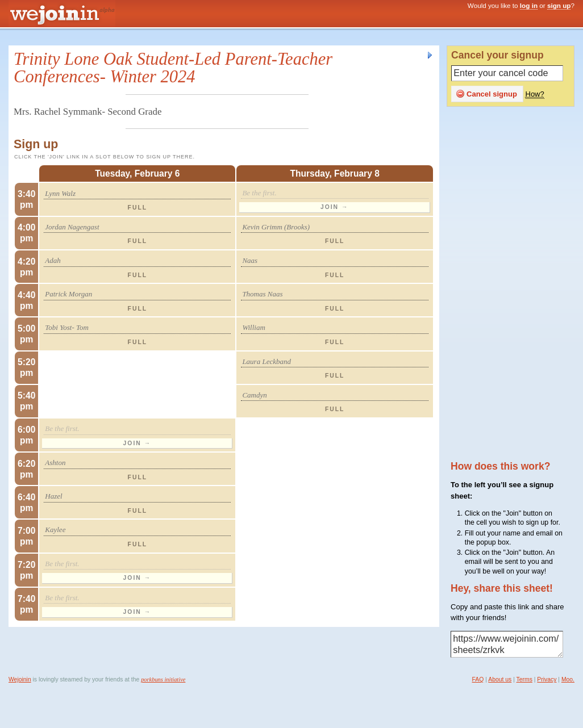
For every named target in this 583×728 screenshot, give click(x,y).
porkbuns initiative (163, 679)
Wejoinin (20, 679)
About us (500, 679)
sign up (559, 5)
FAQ (478, 679)
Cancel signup (486, 94)
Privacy (547, 679)
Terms (524, 679)
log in (529, 5)
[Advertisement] (515, 284)
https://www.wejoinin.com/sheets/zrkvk (507, 645)
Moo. (568, 679)
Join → (335, 207)
